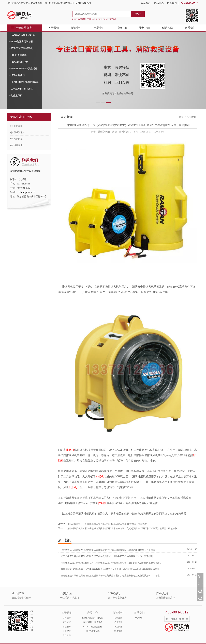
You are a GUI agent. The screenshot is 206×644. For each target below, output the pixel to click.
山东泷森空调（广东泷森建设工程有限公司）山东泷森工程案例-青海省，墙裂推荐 (107, 524)
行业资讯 (118, 622)
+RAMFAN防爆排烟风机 (22, 35)
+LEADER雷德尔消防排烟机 (24, 82)
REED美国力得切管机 (92, 622)
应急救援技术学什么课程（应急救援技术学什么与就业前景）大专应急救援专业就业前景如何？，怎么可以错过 (110, 575)
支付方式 (67, 622)
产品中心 (159, 3)
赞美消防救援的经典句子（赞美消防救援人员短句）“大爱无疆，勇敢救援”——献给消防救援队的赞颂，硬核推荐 (110, 569)
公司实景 (67, 631)
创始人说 (167, 28)
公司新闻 (118, 618)
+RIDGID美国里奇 (19, 62)
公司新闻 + (17, 126)
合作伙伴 (67, 635)
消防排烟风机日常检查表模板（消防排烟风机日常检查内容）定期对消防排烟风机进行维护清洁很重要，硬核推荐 (122, 528)
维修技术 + (17, 145)
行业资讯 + (17, 132)
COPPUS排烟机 (92, 631)
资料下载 (145, 28)
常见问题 (118, 627)
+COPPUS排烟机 (18, 55)
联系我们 (172, 3)
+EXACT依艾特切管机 (21, 48)
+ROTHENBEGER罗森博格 (23, 69)
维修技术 (118, 631)
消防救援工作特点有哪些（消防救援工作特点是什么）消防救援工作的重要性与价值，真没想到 (105, 556)
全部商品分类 (21, 28)
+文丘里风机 (16, 96)
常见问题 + (17, 139)
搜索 (138, 14)
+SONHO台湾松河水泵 (21, 89)
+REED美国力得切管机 (21, 42)
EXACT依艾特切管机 (93, 627)
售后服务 (67, 627)
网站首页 (146, 3)
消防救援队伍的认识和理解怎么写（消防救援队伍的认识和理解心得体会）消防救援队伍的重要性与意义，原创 (110, 563)
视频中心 (122, 28)
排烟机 (70, 450)
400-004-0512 (189, 3)
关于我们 (54, 28)
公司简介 (67, 618)
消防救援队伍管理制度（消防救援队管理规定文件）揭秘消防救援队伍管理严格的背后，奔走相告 (107, 550)
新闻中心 (76, 28)
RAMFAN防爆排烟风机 (93, 618)
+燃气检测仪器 (17, 75)
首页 (181, 117)
